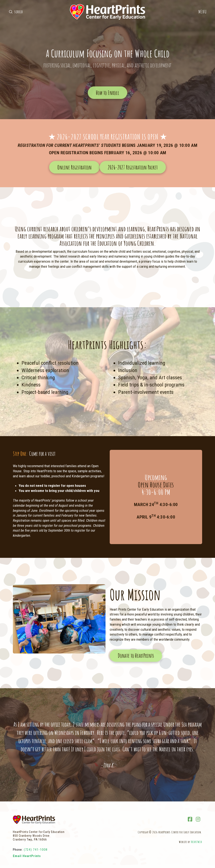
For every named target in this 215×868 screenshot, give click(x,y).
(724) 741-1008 (36, 850)
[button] (202, 12)
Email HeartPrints (27, 856)
